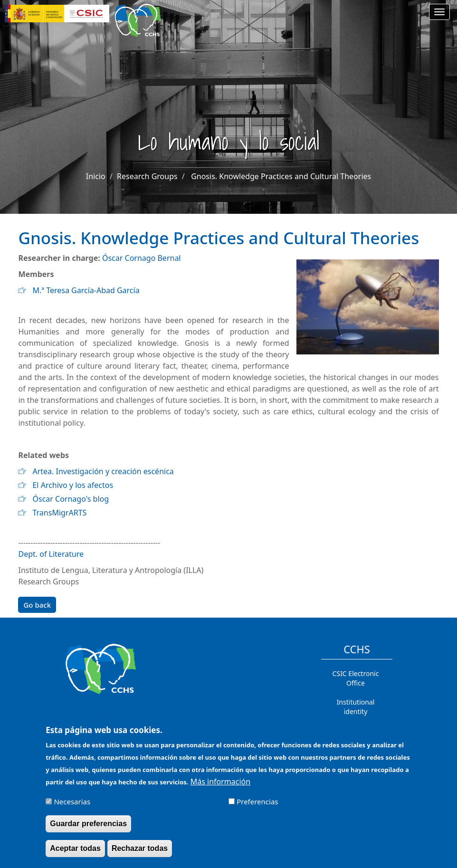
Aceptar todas (75, 854)
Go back (37, 605)
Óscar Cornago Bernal (142, 258)
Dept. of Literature (51, 554)
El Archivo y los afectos (73, 485)
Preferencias (257, 807)
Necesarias (72, 807)
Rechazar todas (140, 854)
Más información (220, 787)
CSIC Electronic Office (356, 678)
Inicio (96, 176)
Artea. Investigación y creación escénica (103, 471)
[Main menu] (439, 12)
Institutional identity (356, 707)
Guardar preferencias (88, 829)
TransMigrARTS (59, 513)
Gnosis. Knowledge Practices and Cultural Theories (281, 176)
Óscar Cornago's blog (71, 499)
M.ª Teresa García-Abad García (86, 290)
